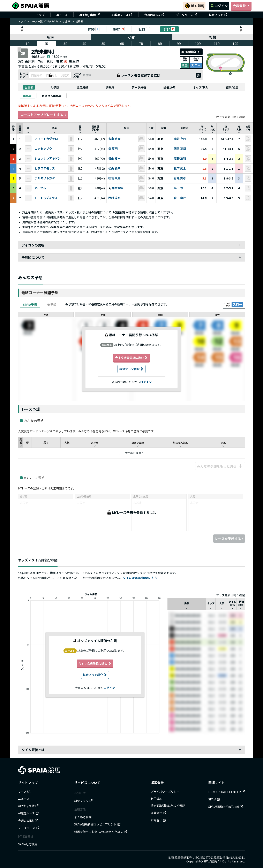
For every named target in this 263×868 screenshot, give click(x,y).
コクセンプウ (43, 149)
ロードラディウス (46, 198)
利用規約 (156, 799)
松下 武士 (180, 168)
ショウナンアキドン (48, 159)
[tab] (27, 96)
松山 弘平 (114, 168)
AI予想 (55, 87)
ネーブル (40, 188)
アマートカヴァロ (46, 139)
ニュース (62, 15)
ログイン (219, 6)
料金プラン (218, 15)
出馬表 (29, 87)
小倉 (131, 37)
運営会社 (158, 813)
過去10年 (170, 87)
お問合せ (158, 820)
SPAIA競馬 (210, 861)
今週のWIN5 (154, 15)
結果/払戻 (232, 87)
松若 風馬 (114, 178)
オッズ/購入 (201, 87)
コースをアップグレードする (43, 115)
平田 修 (178, 188)
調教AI (110, 87)
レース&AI (25, 792)
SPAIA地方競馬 (28, 844)
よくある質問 (83, 817)
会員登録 (241, 6)
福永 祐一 (114, 159)
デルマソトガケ (45, 178)
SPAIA (214, 799)
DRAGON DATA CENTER (227, 792)
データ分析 (139, 87)
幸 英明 (113, 149)
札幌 (213, 37)
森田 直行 (180, 198)
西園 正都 (180, 149)
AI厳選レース (122, 15)
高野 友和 (180, 159)
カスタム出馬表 (52, 96)
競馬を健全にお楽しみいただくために (101, 832)
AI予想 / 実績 (90, 15)
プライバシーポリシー (165, 792)
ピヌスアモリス (45, 168)
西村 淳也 (114, 198)
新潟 (50, 37)
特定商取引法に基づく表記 (168, 806)
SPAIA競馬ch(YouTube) (226, 807)
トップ (40, 15)
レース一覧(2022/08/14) (44, 21)
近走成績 (82, 87)
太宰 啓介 (114, 139)
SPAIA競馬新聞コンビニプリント (97, 824)
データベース (186, 15)
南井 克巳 (180, 139)
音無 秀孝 (180, 178)
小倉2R (67, 21)
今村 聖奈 (118, 188)
